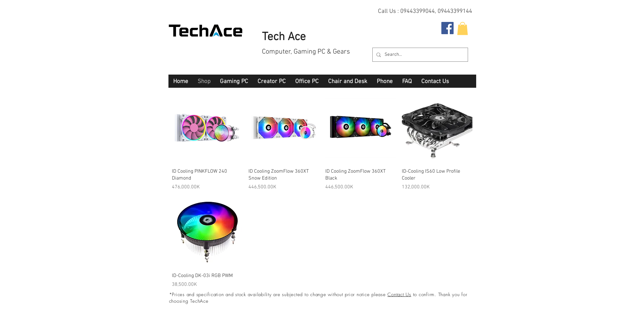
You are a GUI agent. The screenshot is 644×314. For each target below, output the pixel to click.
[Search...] (420, 55)
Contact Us (399, 295)
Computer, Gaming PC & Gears (306, 52)
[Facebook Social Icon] (447, 28)
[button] (463, 29)
